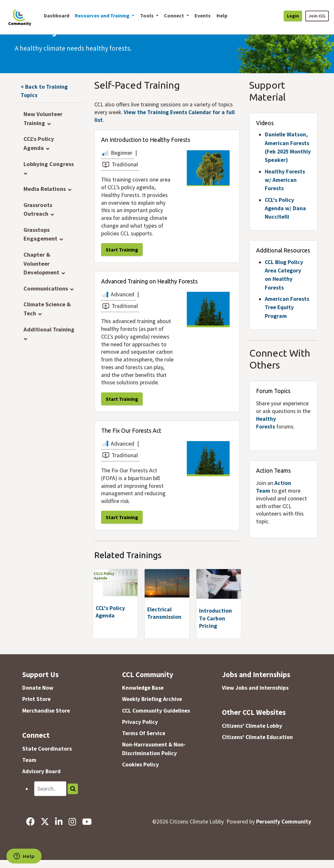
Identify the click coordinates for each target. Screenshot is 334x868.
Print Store (36, 699)
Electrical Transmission (164, 613)
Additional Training (49, 329)
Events (203, 15)
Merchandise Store (46, 711)
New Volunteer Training (43, 118)
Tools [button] (147, 15)
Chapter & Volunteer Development (41, 263)
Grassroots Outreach (38, 209)
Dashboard (57, 15)
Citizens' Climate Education (257, 737)
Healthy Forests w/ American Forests (285, 180)
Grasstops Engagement (40, 234)
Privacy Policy (140, 722)
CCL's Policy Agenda (39, 143)
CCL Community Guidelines (156, 711)
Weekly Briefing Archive (152, 699)
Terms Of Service (144, 733)
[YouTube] (87, 822)
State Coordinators (47, 749)
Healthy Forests (266, 423)
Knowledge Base (143, 688)
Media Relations (45, 189)
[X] (45, 822)
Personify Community (284, 822)
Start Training (122, 250)
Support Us (40, 674)
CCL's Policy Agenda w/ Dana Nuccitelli (285, 208)
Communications (46, 288)
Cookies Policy (140, 764)
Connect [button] (174, 15)
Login (293, 16)
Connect (36, 735)
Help (222, 15)
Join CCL (317, 16)
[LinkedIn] (59, 822)
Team (29, 760)
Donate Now (38, 688)
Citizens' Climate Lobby (252, 726)
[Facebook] (30, 822)
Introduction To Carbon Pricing (215, 618)
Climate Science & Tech (47, 309)
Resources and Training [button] (103, 15)
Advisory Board (41, 771)
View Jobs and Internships (255, 688)
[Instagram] (72, 822)
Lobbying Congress (49, 164)
